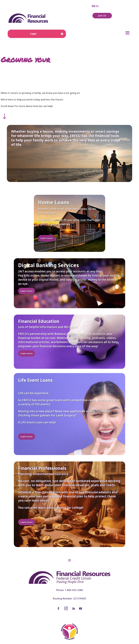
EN (93, 6)
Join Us (102, 15)
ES (97, 6)
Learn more (47, 238)
